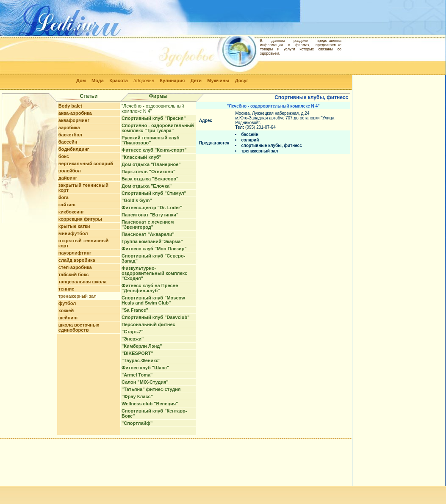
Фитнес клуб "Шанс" (145, 368)
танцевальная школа (83, 282)
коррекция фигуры (80, 219)
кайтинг (67, 205)
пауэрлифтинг (75, 253)
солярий (250, 140)
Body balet (70, 106)
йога (64, 197)
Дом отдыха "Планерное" (151, 164)
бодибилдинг (74, 149)
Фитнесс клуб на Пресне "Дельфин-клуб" (150, 288)
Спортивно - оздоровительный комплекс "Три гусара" (158, 128)
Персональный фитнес (148, 324)
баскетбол (70, 135)
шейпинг (68, 318)
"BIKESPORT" (137, 353)
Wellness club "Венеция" (150, 404)
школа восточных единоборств (79, 327)
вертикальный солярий (86, 163)
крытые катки (74, 226)
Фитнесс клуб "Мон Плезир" (154, 249)
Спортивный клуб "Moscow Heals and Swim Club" (153, 300)
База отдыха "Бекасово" (150, 179)
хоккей (66, 310)
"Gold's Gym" (137, 200)
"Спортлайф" (137, 423)
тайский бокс (73, 274)
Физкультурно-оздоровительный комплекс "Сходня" (154, 273)
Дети (196, 80)
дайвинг (68, 178)
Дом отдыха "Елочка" (147, 186)
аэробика (69, 127)
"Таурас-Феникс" (141, 360)
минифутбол (73, 233)
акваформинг (74, 120)
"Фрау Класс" (137, 396)
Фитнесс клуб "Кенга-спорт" (154, 150)
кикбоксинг (71, 212)
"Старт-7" (133, 332)
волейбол (70, 171)
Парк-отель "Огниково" (148, 172)
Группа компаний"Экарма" (152, 241)
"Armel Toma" (137, 375)
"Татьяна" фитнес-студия (151, 389)
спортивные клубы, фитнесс (271, 145)
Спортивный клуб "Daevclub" (155, 317)
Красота (119, 80)
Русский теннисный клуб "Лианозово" (150, 140)
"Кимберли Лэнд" (142, 346)
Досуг (242, 80)
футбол (67, 303)
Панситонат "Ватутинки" (150, 215)
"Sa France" (135, 310)
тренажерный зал (78, 296)
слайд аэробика (77, 260)
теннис (66, 289)
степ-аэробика (75, 267)
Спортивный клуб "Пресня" (154, 118)
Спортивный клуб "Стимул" (154, 193)
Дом (81, 80)
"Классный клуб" (141, 157)
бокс (64, 156)
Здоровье (144, 80)
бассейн (68, 142)
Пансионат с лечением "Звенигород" (148, 224)
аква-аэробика (75, 113)
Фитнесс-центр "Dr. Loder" (152, 208)
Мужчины (218, 80)
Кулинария (172, 80)
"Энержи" (133, 339)
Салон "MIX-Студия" (145, 382)
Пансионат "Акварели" (148, 234)
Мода (98, 80)
